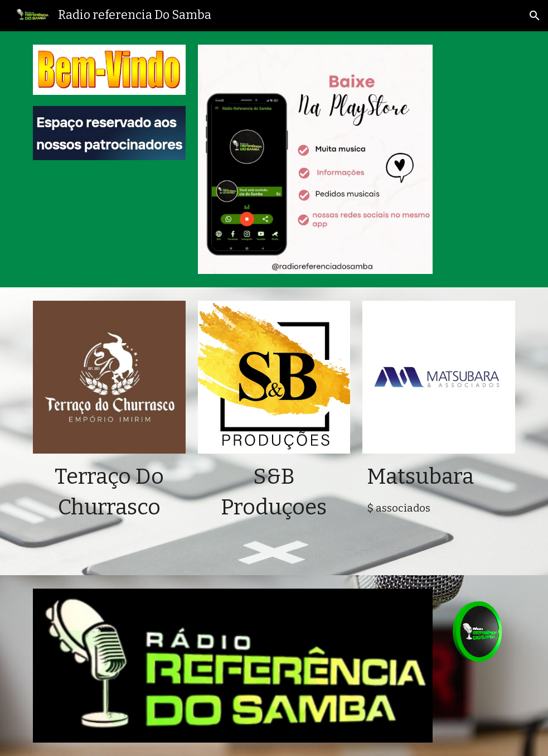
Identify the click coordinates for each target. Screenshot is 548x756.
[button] (535, 16)
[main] (109, 492)
